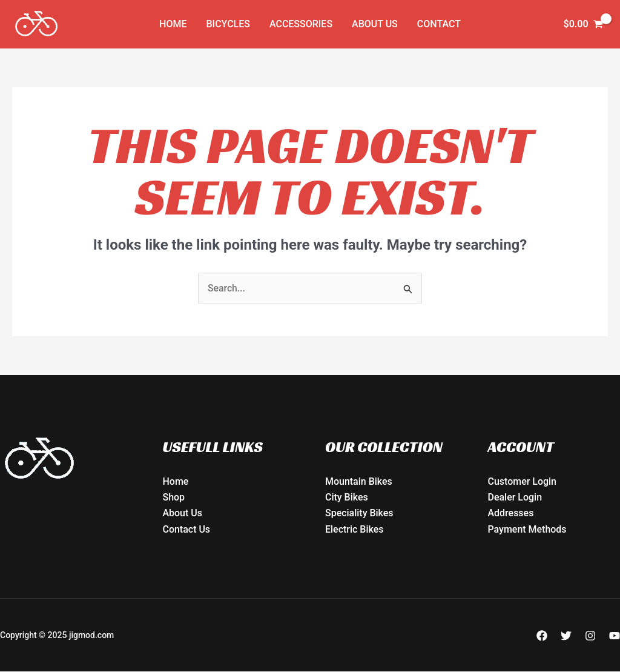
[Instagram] (590, 636)
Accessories (301, 24)
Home (173, 24)
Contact (439, 24)
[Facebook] (542, 636)
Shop (174, 498)
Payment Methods (527, 529)
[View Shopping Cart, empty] (583, 24)
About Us (375, 24)
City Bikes (347, 498)
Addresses (511, 514)
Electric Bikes (355, 529)
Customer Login (523, 481)
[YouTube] (615, 636)
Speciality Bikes (359, 514)
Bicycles (228, 24)
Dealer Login (515, 498)
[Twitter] (566, 636)
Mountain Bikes (359, 481)
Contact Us (187, 529)
